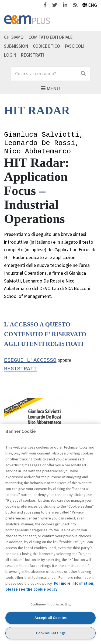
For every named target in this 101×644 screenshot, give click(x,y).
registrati (20, 369)
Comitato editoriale (51, 37)
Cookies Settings (51, 633)
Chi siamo (14, 37)
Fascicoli (75, 46)
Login (10, 55)
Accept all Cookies (50, 618)
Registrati (32, 55)
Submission (16, 46)
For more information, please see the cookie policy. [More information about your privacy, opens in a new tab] (50, 586)
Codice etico (46, 46)
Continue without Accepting (50, 604)
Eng (90, 5)
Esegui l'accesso (30, 360)
